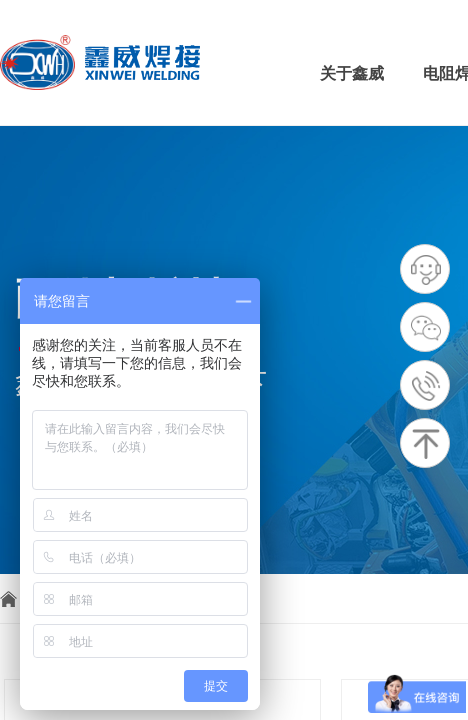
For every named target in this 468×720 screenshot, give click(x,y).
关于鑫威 (352, 73)
